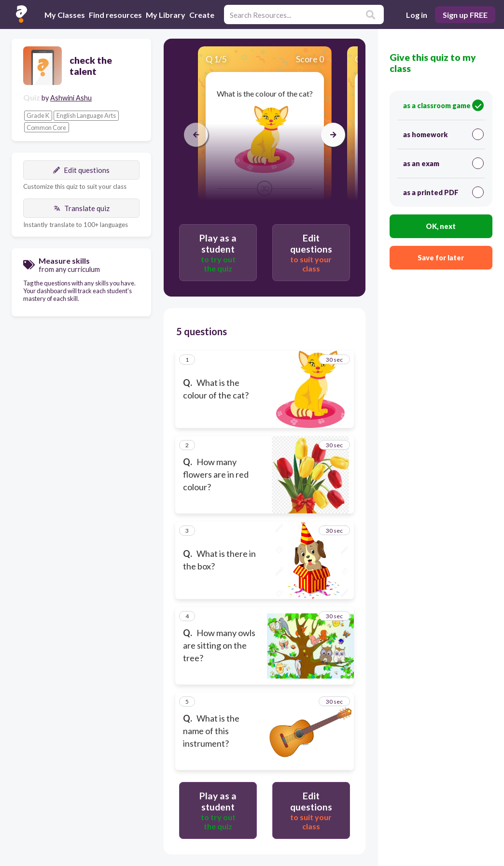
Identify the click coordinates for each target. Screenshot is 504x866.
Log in (417, 15)
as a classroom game (443, 105)
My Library (166, 15)
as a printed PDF (443, 192)
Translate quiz (82, 208)
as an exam (443, 163)
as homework (443, 134)
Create (202, 15)
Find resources (115, 15)
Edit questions (81, 170)
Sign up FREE (465, 15)
